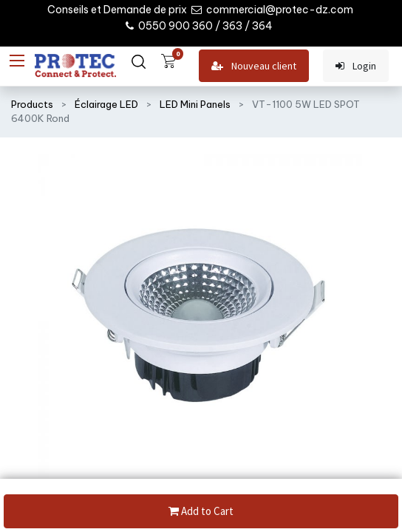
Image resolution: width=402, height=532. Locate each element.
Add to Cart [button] (201, 512)
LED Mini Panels (195, 104)
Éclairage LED (106, 104)
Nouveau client (254, 66)
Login (356, 66)
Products (32, 104)
